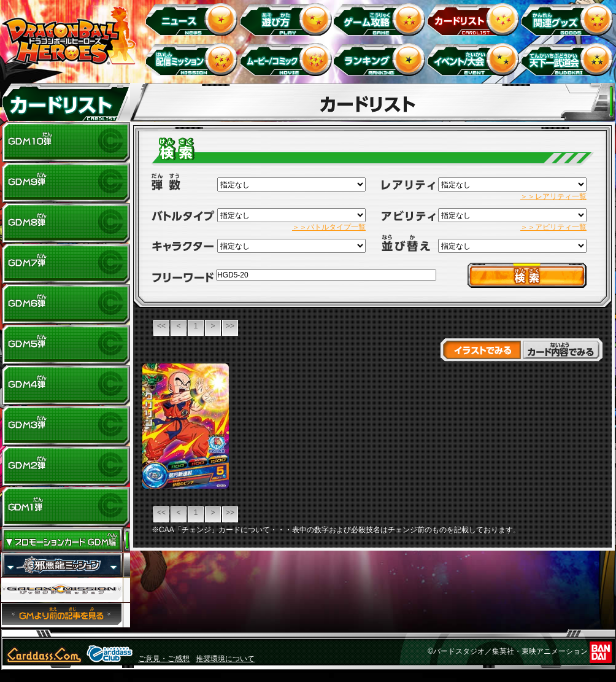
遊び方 (287, 19)
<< (161, 326)
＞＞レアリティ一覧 (553, 196)
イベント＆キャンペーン (475, 59)
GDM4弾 (66, 386)
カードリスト (475, 19)
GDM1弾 (66, 507)
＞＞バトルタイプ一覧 (329, 227)
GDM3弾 (66, 426)
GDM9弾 (66, 183)
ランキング (381, 59)
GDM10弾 (66, 142)
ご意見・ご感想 (164, 659)
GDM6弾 (66, 304)
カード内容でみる (562, 350)
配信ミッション (194, 59)
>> (230, 326)
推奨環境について (225, 659)
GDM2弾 (66, 467)
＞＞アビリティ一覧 (553, 227)
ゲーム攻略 (381, 19)
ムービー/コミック (287, 59)
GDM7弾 (66, 264)
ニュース (194, 19)
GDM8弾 (66, 223)
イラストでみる (481, 350)
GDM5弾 (66, 345)
